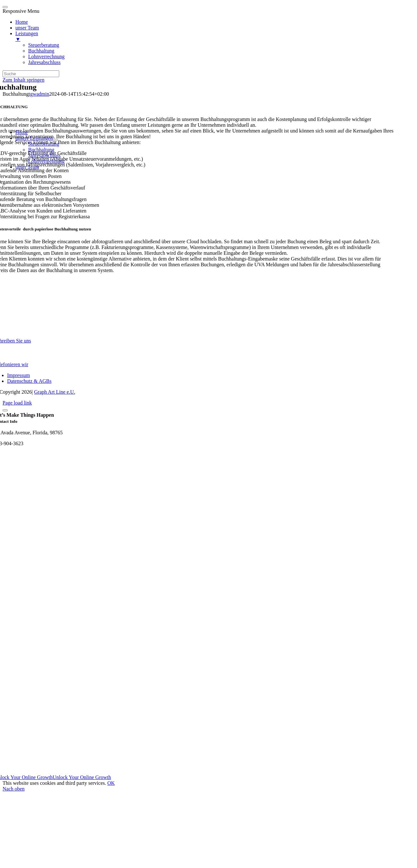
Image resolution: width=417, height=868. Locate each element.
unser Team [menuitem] (27, 28)
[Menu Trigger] (5, 7)
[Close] (5, 410)
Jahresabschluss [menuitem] (44, 62)
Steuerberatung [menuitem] (44, 45)
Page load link (17, 403)
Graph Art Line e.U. (55, 392)
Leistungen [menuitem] (215, 36)
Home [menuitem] (22, 22)
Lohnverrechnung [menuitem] (46, 56)
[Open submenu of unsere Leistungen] (55, 140)
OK (111, 783)
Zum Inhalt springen (24, 80)
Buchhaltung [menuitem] (41, 51)
